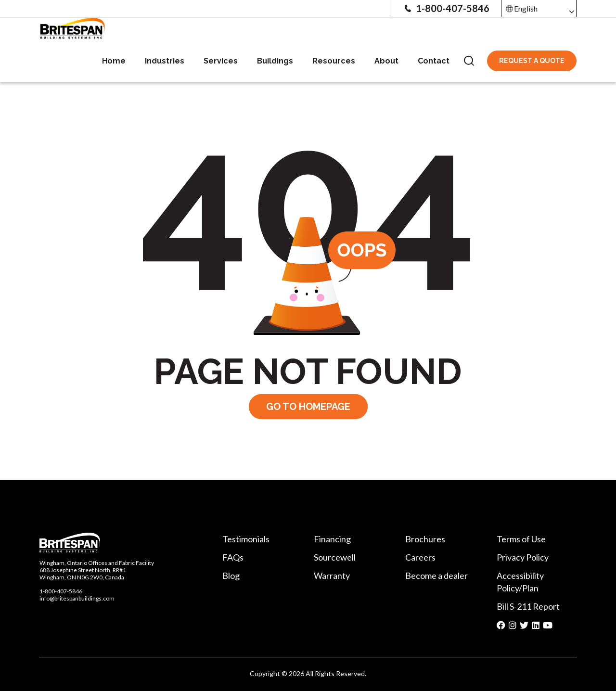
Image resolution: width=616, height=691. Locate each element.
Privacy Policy (523, 557)
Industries (165, 61)
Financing (332, 539)
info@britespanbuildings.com (77, 598)
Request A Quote (532, 61)
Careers (420, 557)
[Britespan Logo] (72, 27)
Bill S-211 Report (528, 606)
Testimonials (246, 539)
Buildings (275, 61)
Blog (231, 576)
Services (221, 61)
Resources (334, 61)
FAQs (233, 557)
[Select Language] (539, 8)
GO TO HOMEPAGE (308, 407)
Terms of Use (521, 539)
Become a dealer (436, 576)
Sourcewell (335, 557)
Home (114, 61)
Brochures (425, 539)
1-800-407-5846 (447, 8)
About (386, 61)
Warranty (332, 576)
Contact (434, 61)
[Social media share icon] (501, 626)
